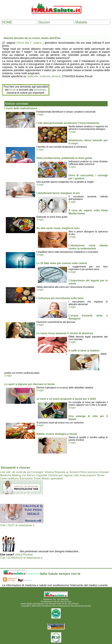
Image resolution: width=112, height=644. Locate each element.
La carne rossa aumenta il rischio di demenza (65, 333)
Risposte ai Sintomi (66, 472)
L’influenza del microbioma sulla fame (60, 298)
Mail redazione (85, 604)
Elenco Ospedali (37, 475)
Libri (76, 475)
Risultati (28, 555)
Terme (101, 475)
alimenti (56, 76)
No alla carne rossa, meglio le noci (58, 228)
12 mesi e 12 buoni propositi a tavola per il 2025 (66, 399)
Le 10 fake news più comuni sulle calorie (62, 263)
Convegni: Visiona (42, 472)
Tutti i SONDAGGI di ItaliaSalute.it (21, 558)
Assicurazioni (88, 475)
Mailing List (19, 475)
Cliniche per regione (60, 475)
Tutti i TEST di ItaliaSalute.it (17, 525)
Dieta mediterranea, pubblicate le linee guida (64, 158)
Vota (18, 555)
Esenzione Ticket (30, 478)
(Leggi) (40, 114)
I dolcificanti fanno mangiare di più (58, 193)
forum (13, 90)
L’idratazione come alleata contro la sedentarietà (88, 247)
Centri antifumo (9, 478)
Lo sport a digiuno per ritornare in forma (30, 384)
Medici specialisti (52, 478)
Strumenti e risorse (15, 468)
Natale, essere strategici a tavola (57, 434)
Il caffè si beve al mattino (84, 351)
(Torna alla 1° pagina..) (30, 43)
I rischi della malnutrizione (21, 108)
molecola (45, 76)
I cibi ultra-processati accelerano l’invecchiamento (68, 123)
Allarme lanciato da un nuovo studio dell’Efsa (32, 38)
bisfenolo (33, 76)
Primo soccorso (89, 472)
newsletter (40, 90)
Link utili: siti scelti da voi (15, 472)
